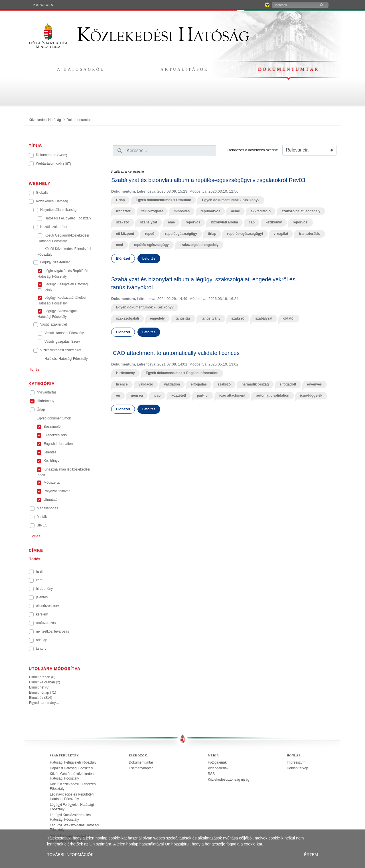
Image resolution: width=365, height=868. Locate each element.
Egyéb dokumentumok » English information (182, 373)
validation (172, 384)
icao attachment (232, 395)
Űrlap (120, 200)
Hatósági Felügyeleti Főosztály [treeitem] (73, 762)
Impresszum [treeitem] (296, 762)
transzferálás (309, 234)
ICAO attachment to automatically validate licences (175, 353)
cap (252, 222)
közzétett (179, 395)
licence (122, 384)
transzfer (123, 211)
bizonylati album (224, 222)
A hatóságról (81, 69)
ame (171, 222)
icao (157, 395)
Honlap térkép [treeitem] (298, 768)
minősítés (182, 211)
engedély (157, 318)
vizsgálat (281, 234)
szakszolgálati (128, 318)
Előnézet (123, 259)
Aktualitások (185, 69)
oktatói (289, 318)
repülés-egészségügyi (245, 234)
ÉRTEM (311, 855)
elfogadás (199, 384)
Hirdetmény (125, 373)
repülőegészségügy (181, 234)
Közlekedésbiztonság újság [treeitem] (229, 780)
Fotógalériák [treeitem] (217, 762)
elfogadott (288, 384)
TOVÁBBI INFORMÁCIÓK (70, 855)
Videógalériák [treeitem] (218, 768)
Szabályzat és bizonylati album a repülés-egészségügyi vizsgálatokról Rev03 (208, 180)
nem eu (137, 395)
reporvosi (301, 222)
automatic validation (273, 395)
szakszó (123, 222)
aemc (235, 211)
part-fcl (203, 395)
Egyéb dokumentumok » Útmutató (164, 200)
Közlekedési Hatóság (139, 35)
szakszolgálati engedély (301, 211)
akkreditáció (261, 211)
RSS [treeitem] (211, 774)
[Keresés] (293, 5)
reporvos (193, 222)
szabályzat (149, 222)
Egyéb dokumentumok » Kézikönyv (231, 200)
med (120, 245)
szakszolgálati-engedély (199, 245)
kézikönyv (274, 222)
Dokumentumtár (289, 69)
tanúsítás (183, 318)
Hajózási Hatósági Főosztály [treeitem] (71, 768)
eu (118, 395)
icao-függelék (311, 395)
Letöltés (149, 259)
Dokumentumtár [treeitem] (141, 762)
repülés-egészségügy (151, 245)
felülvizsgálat (152, 211)
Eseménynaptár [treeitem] (141, 768)
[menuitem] (44, 5)
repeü (150, 234)
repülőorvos (210, 211)
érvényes (315, 384)
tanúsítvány (211, 318)
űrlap (212, 234)
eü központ (125, 234)
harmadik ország (255, 384)
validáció (146, 384)
